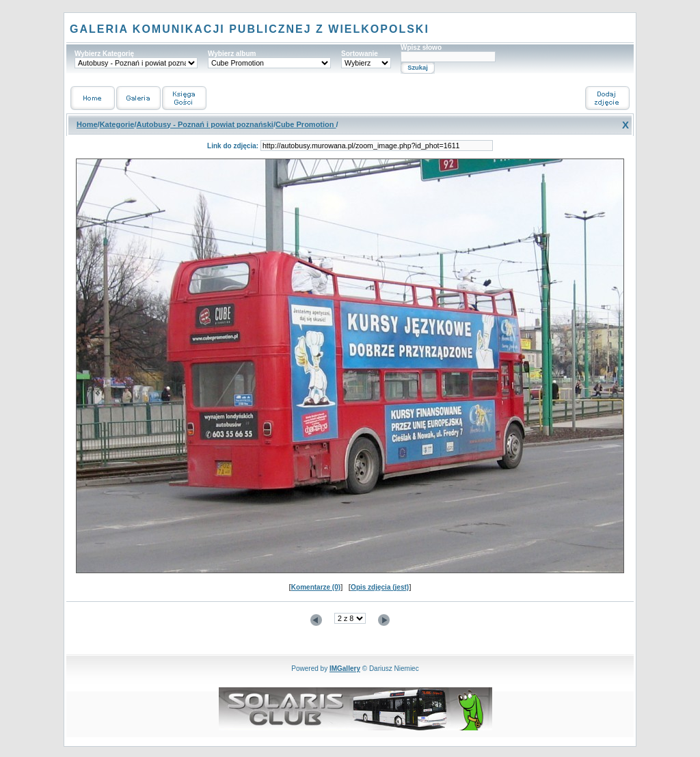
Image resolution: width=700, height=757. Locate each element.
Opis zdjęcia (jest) (380, 587)
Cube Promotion (306, 124)
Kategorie (117, 124)
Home (87, 124)
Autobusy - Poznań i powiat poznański (204, 124)
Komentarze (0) (316, 587)
